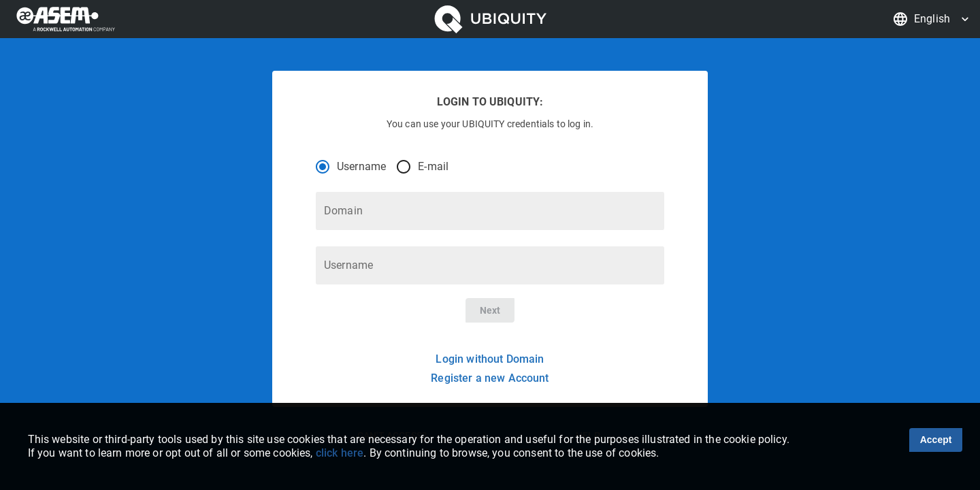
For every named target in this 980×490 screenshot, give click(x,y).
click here (340, 453)
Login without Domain (490, 359)
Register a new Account (490, 378)
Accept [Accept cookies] (936, 440)
